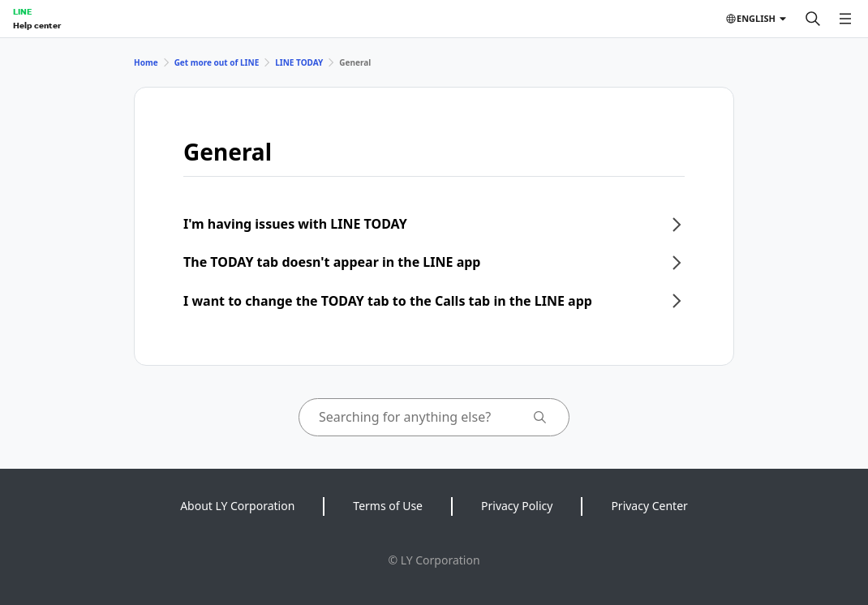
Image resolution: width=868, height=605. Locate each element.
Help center (37, 25)
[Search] (813, 19)
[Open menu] (845, 19)
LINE (22, 11)
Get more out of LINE (217, 62)
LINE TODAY (299, 62)
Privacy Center (649, 506)
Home (146, 62)
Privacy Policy (517, 506)
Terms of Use (388, 506)
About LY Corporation (237, 506)
